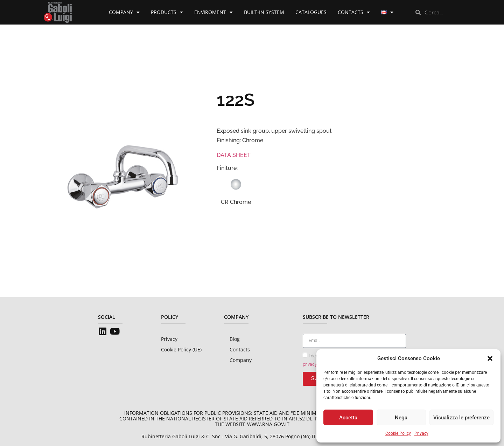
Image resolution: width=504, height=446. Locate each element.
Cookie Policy (398, 433)
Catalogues (311, 12)
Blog (235, 339)
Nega (401, 418)
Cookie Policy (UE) (181, 349)
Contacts (354, 12)
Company (124, 12)
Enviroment (213, 12)
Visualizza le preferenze (461, 418)
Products (167, 12)
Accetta (348, 418)
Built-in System (264, 12)
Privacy (421, 433)
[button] (490, 358)
